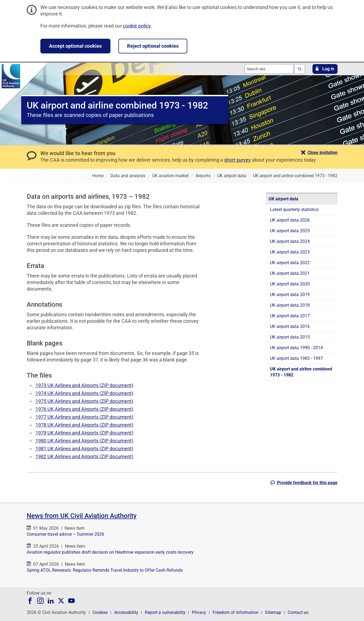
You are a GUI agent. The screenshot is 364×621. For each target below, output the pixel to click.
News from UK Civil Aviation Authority (82, 516)
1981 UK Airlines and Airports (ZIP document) (84, 449)
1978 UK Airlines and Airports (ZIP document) (84, 425)
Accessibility (126, 612)
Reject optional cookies (153, 46)
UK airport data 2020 (290, 284)
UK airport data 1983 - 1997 (296, 358)
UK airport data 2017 (290, 316)
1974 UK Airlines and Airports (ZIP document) (84, 393)
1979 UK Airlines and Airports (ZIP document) (84, 433)
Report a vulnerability (165, 612)
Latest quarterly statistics (294, 209)
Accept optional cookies (75, 46)
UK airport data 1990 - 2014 (296, 348)
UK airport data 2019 (290, 295)
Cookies (100, 612)
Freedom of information (236, 612)
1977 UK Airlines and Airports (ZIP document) (84, 417)
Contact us (298, 612)
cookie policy (137, 26)
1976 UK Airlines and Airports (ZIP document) (84, 409)
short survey (237, 160)
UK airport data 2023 (290, 252)
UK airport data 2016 (290, 326)
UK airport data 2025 (290, 231)
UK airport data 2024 (290, 241)
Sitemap (273, 612)
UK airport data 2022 (290, 263)
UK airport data (283, 199)
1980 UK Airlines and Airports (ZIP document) (84, 441)
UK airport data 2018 (290, 305)
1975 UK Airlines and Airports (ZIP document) (84, 401)
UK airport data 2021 (290, 273)
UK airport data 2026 (290, 220)
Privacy (199, 612)
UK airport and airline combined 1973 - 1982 (301, 372)
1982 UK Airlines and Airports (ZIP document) (84, 456)
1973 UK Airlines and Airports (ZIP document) (84, 385)
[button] (325, 69)
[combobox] (269, 69)
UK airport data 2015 (290, 337)
